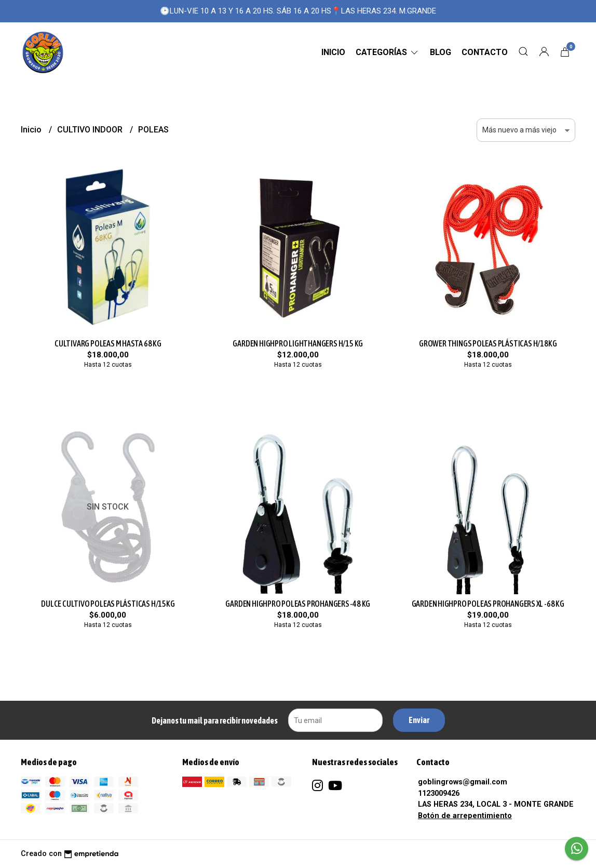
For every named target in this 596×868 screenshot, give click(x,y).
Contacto (485, 52)
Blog (441, 52)
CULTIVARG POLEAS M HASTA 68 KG (108, 343)
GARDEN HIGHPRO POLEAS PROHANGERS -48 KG (298, 604)
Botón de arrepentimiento (465, 816)
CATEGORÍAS (388, 52)
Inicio (333, 52)
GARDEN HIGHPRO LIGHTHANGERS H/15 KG (298, 343)
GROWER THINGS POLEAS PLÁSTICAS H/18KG (488, 343)
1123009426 (439, 793)
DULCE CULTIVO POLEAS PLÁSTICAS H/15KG (108, 604)
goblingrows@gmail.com (463, 782)
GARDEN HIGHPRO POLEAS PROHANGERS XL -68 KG (488, 604)
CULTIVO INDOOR (91, 130)
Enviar (419, 720)
